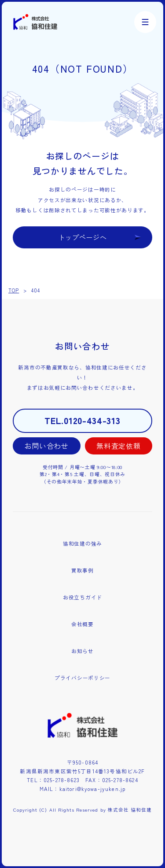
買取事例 (82, 570)
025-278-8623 (62, 780)
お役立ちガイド (82, 597)
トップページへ (83, 237)
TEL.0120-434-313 (82, 420)
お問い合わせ (47, 446)
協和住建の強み (82, 543)
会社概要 (82, 624)
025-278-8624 (120, 780)
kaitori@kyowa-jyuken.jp (93, 789)
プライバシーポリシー (82, 678)
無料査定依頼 (118, 446)
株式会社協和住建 (35, 22)
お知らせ (82, 651)
